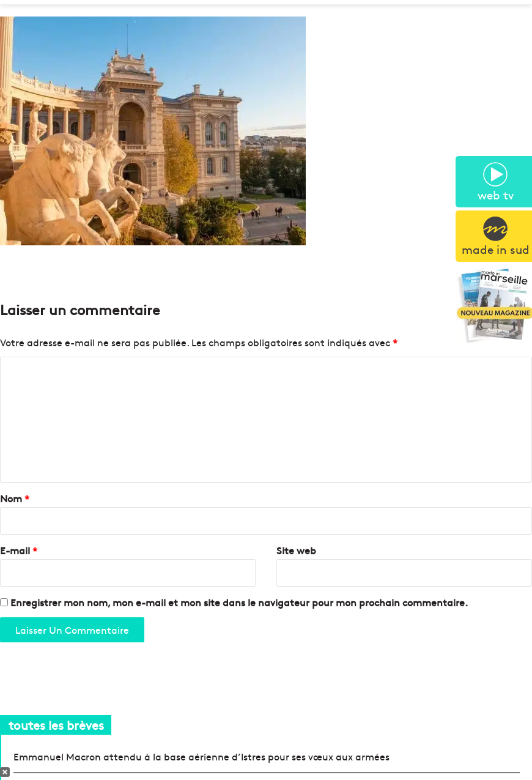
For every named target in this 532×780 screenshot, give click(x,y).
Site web (296, 550)
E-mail (19, 550)
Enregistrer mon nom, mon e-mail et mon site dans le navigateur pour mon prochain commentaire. (239, 602)
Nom (15, 498)
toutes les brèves (56, 725)
